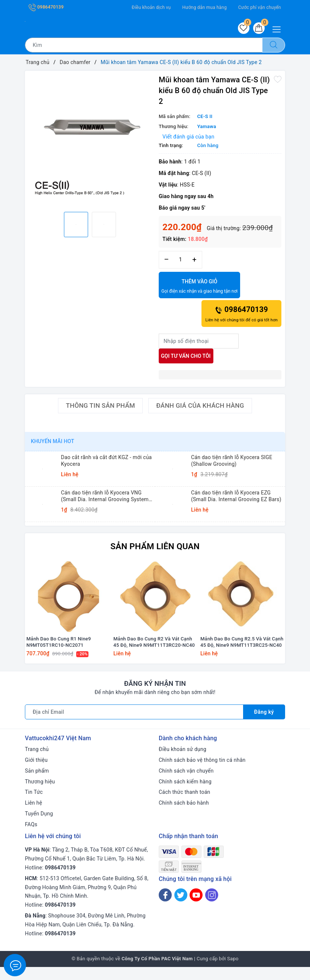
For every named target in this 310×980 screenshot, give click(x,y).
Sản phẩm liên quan (155, 547)
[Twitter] (181, 908)
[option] (90, 137)
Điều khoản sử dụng (183, 762)
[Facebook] (165, 908)
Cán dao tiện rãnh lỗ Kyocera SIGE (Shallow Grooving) (232, 462)
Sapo (233, 972)
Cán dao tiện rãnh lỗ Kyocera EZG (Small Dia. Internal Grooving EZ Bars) (236, 497)
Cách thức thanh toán (185, 805)
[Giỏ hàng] (258, 29)
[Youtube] (196, 908)
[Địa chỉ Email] (134, 725)
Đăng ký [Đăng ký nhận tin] (264, 725)
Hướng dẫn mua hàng (204, 7)
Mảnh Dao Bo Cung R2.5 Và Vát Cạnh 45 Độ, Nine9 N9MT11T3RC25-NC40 (242, 655)
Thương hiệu (40, 795)
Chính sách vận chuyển (186, 784)
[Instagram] (212, 908)
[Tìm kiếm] (274, 46)
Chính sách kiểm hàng (185, 795)
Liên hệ (33, 816)
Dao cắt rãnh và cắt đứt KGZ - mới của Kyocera (106, 462)
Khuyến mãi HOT (53, 442)
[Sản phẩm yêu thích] (242, 29)
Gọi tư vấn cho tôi (186, 357)
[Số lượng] (180, 261)
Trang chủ (37, 762)
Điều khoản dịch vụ (151, 7)
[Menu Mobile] (279, 28)
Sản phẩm (37, 784)
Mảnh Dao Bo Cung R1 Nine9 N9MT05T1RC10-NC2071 (59, 655)
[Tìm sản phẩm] (144, 46)
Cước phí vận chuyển (260, 7)
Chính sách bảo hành (184, 816)
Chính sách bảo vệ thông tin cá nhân (202, 773)
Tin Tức (34, 805)
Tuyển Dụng (39, 827)
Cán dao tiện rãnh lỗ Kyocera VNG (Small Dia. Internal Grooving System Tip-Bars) (105, 497)
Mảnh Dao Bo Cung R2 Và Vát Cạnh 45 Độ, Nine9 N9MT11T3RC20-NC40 (154, 655)
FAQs (31, 837)
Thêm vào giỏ (199, 288)
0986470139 (46, 7)
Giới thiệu (36, 773)
